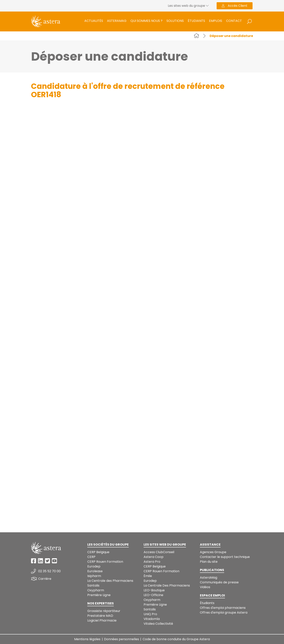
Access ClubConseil (159, 552)
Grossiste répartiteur (104, 611)
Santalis (93, 585)
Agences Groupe (213, 552)
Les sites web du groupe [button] (188, 6)
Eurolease (95, 571)
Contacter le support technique (225, 557)
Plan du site (209, 562)
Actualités (94, 21)
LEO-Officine (153, 595)
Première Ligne (99, 595)
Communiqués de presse (219, 582)
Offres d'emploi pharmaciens (223, 608)
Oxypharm (96, 590)
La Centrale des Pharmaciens (110, 581)
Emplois (216, 21)
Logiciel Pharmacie (102, 620)
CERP (91, 557)
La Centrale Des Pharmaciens (167, 585)
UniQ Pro (150, 614)
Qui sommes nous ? (146, 21)
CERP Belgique (98, 552)
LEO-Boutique (154, 590)
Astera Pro (152, 562)
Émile (148, 576)
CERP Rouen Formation (105, 562)
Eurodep (94, 566)
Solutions (175, 21)
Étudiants (196, 21)
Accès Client (235, 6)
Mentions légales (87, 639)
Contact (234, 21)
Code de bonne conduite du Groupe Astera (176, 639)
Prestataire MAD (100, 616)
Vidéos (205, 587)
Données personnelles (122, 639)
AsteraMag (117, 21)
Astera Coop (154, 557)
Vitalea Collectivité (158, 624)
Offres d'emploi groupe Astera (224, 612)
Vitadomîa (152, 619)
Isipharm (94, 576)
